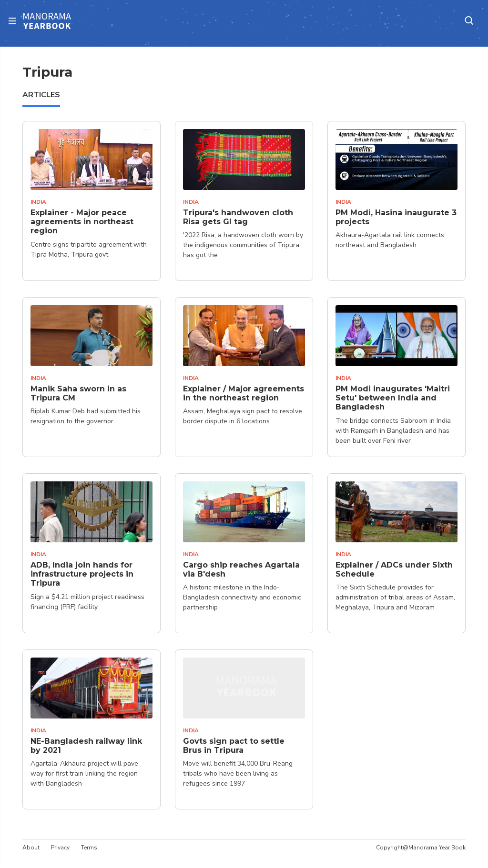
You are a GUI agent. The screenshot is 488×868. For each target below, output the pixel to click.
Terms (89, 848)
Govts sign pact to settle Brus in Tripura (234, 746)
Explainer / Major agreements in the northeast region (244, 393)
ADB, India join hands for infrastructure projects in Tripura (82, 574)
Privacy (60, 848)
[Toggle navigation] (15, 21)
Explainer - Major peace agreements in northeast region (82, 222)
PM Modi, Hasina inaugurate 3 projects (396, 217)
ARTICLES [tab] (41, 95)
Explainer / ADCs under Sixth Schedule (394, 569)
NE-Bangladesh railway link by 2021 (86, 746)
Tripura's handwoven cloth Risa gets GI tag (238, 217)
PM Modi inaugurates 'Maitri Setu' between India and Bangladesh (393, 398)
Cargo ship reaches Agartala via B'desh (241, 569)
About (31, 848)
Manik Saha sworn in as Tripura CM (78, 393)
